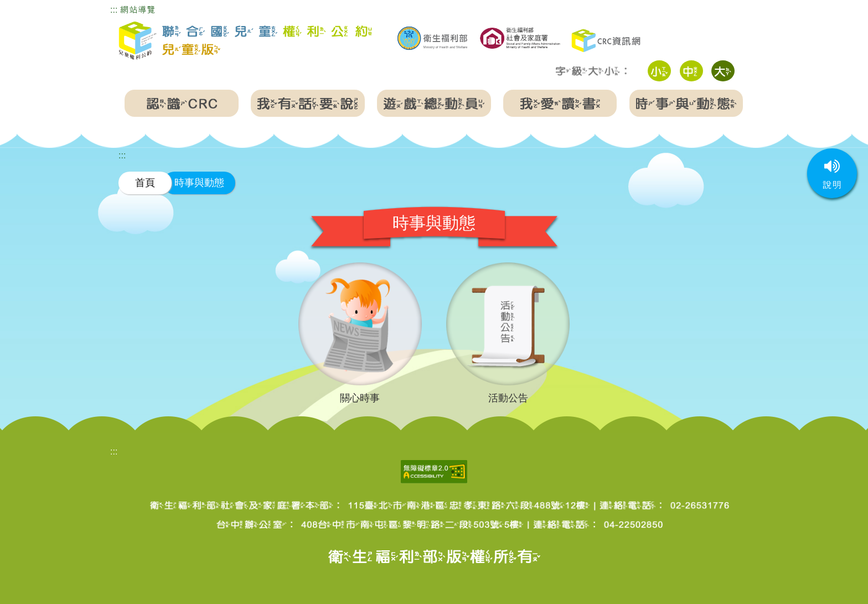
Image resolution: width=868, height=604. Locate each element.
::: (114, 10)
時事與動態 (199, 182)
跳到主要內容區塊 (35, 7)
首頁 (145, 182)
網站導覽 (138, 10)
